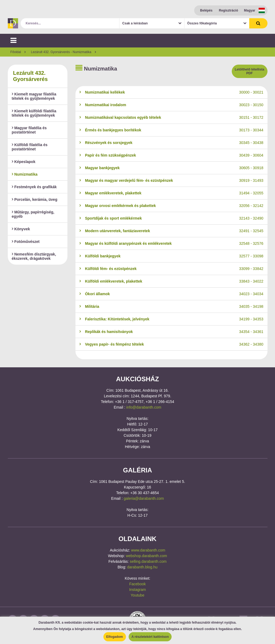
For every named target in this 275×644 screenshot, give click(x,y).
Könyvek (21, 229)
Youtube (138, 595)
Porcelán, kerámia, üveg (35, 199)
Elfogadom (115, 637)
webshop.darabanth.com (146, 556)
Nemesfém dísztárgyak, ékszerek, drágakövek (34, 256)
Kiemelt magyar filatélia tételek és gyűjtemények (34, 96)
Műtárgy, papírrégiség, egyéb (33, 214)
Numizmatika (25, 174)
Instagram (137, 590)
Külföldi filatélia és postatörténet (30, 147)
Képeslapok (24, 162)
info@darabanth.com (144, 407)
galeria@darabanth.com (144, 498)
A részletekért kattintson (150, 637)
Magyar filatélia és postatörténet (29, 130)
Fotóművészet (26, 242)
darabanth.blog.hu (142, 567)
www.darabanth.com (148, 550)
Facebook (137, 584)
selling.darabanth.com (148, 561)
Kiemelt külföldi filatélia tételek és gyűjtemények (34, 113)
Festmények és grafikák (34, 187)
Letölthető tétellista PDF (249, 71)
